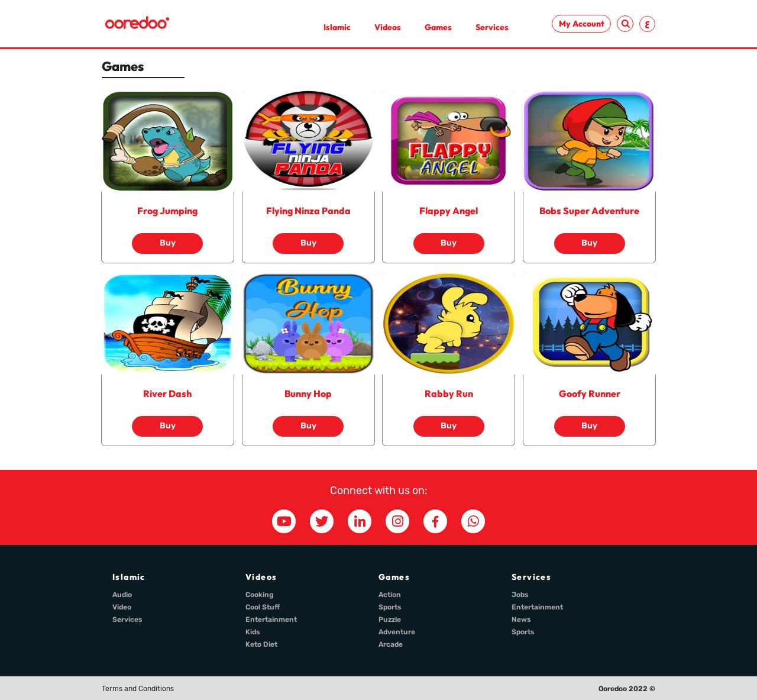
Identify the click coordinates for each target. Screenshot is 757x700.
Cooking (260, 595)
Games (438, 27)
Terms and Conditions (138, 689)
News (521, 620)
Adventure (397, 632)
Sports (390, 607)
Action (390, 595)
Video (122, 607)
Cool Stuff (263, 607)
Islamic (337, 27)
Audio (122, 595)
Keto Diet (261, 644)
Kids (253, 632)
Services (492, 27)
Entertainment (271, 620)
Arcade (391, 644)
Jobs (520, 595)
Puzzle (390, 620)
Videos (388, 27)
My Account (582, 24)
